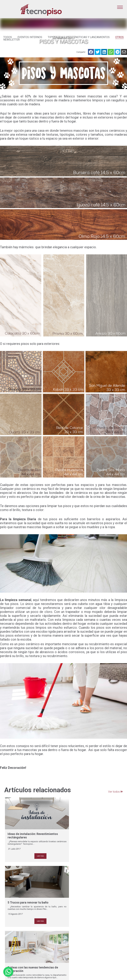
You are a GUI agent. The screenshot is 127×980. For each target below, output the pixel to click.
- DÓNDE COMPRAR (76, 921)
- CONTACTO (73, 923)
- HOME (70, 892)
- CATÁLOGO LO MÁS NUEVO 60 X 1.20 (77, 904)
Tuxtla (38, 954)
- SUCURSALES (74, 918)
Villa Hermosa (42, 957)
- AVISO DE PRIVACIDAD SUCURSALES (78, 933)
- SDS (69, 937)
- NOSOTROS (73, 894)
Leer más (35, 841)
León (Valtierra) (43, 943)
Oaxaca (39, 949)
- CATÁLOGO (73, 900)
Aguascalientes (43, 933)
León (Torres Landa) (46, 941)
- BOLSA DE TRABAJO (78, 926)
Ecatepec (40, 938)
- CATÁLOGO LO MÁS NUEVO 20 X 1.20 (77, 909)
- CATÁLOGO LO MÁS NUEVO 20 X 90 (77, 914)
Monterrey (41, 946)
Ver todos (113, 792)
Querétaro (40, 951)
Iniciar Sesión (111, 964)
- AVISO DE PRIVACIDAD (78, 929)
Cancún (39, 935)
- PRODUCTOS (74, 897)
